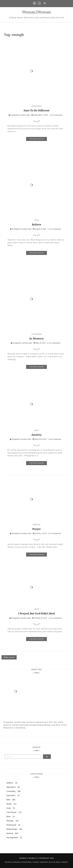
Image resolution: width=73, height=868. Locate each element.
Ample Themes (62, 862)
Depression (11, 795)
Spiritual (37, 525)
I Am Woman (36, 334)
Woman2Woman (37, 12)
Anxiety (36, 435)
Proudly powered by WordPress (18, 862)
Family (9, 804)
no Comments (56, 115)
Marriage (10, 821)
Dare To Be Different (37, 110)
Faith (37, 220)
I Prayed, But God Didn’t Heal (36, 613)
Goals (9, 808)
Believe (37, 225)
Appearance (36, 106)
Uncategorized (12, 838)
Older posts (9, 657)
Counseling (11, 791)
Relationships (12, 829)
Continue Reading (36, 139)
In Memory (36, 339)
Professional (11, 825)
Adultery (10, 783)
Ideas (8, 816)
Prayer (37, 529)
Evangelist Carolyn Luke (20, 115)
